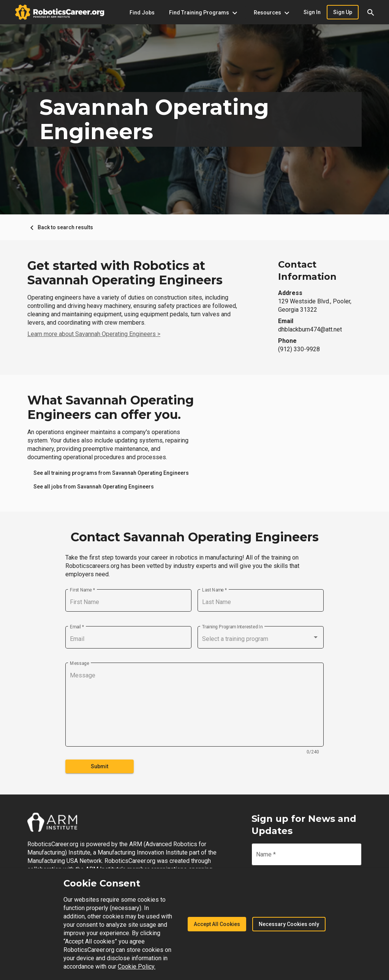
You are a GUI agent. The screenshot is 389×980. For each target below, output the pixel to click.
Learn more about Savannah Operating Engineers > (94, 334)
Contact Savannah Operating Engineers (195, 537)
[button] (371, 12)
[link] (111, 473)
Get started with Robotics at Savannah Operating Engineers (125, 273)
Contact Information (307, 270)
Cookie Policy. (137, 967)
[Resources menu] (271, 13)
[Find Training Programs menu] (203, 13)
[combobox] (261, 639)
